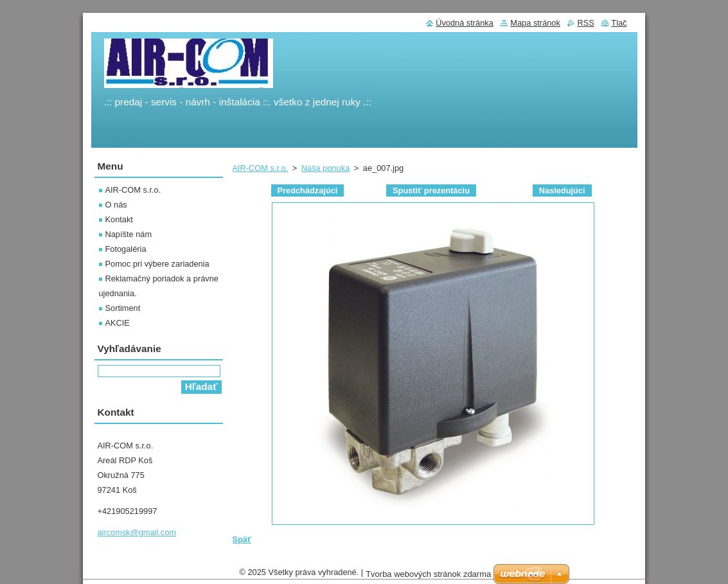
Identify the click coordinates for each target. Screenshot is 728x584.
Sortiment (123, 308)
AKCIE (118, 323)
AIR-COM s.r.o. (261, 168)
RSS (585, 23)
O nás (116, 205)
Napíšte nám (129, 234)
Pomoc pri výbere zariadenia (157, 264)
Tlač (619, 23)
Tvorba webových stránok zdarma (428, 577)
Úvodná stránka (465, 23)
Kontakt (119, 219)
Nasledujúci (562, 190)
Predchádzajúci (308, 190)
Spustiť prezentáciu (431, 190)
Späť (242, 539)
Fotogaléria (126, 249)
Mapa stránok (535, 23)
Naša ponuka (325, 168)
